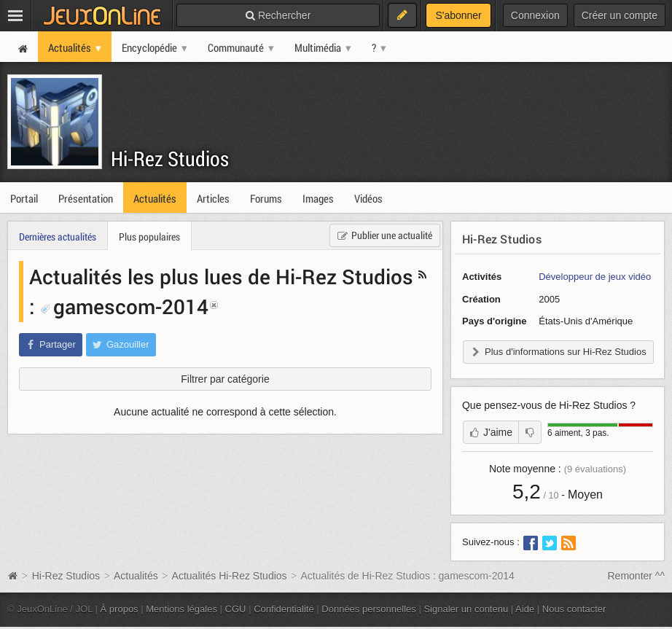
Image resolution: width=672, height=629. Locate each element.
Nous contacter (574, 609)
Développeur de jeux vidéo (595, 277)
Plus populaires (149, 237)
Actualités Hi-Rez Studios (230, 576)
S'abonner (458, 15)
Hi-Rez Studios (170, 159)
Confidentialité (284, 609)
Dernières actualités (58, 237)
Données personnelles (369, 609)
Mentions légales (181, 609)
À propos (120, 609)
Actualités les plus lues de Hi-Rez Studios (221, 276)
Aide (525, 609)
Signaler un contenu (466, 609)
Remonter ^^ (637, 576)
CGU (236, 609)
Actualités (136, 576)
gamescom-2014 (124, 306)
